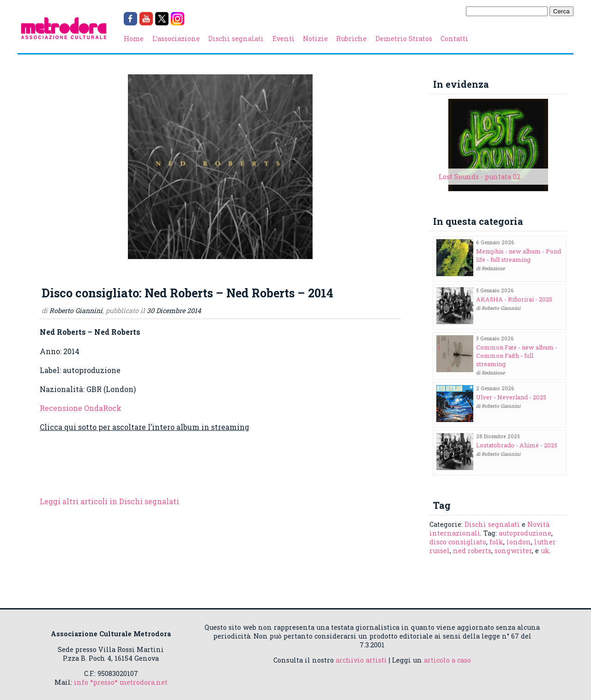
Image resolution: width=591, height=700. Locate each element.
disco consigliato (458, 542)
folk (496, 542)
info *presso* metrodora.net (121, 682)
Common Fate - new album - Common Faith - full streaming (517, 356)
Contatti (454, 39)
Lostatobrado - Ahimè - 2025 (517, 445)
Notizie (315, 39)
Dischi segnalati (236, 39)
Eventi (283, 39)
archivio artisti (361, 660)
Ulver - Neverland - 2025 (511, 397)
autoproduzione (525, 533)
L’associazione (176, 39)
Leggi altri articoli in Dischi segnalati (109, 501)
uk (545, 551)
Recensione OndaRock (81, 408)
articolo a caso (447, 660)
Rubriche (351, 39)
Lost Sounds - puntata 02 (479, 177)
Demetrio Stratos (404, 39)
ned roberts (472, 551)
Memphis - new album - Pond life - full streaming (519, 255)
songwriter (513, 551)
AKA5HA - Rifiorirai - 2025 (514, 299)
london (519, 542)
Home (134, 39)
